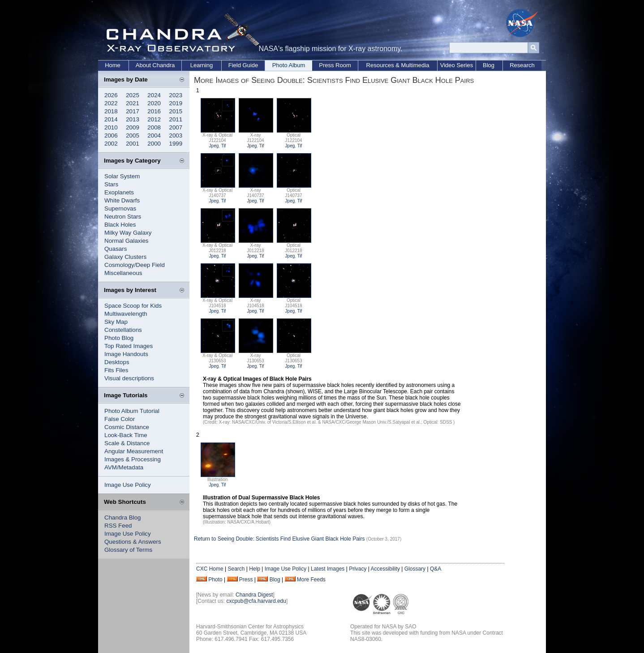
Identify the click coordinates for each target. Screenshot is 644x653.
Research (522, 65)
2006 (111, 135)
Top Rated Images (129, 346)
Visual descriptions (129, 378)
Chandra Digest (254, 595)
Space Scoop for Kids (133, 306)
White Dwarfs (122, 200)
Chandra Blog (123, 518)
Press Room (335, 65)
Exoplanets (119, 192)
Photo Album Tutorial (132, 411)
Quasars (116, 249)
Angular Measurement (134, 451)
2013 (133, 119)
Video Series (457, 65)
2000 (154, 144)
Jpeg (214, 146)
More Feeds (311, 580)
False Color (120, 419)
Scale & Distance (127, 443)
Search (236, 569)
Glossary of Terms (128, 550)
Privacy (358, 569)
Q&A (436, 569)
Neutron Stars (123, 217)
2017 (133, 111)
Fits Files (116, 370)
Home (113, 65)
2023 (176, 95)
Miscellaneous (123, 273)
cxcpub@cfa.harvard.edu (256, 601)
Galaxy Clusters (125, 257)
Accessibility (385, 569)
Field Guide (243, 65)
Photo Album (289, 65)
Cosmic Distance (127, 427)
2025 (133, 95)
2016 (154, 111)
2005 (133, 135)
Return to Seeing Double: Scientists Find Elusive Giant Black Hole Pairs (279, 539)
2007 (176, 127)
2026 (111, 95)
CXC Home (210, 569)
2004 (154, 135)
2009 (133, 127)
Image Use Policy (128, 485)
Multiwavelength (126, 314)
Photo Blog (119, 338)
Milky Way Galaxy (128, 233)
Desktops (117, 362)
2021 (133, 103)
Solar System (122, 176)
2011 (176, 119)
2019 (176, 103)
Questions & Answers (133, 542)
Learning (202, 65)
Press (246, 580)
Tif (224, 146)
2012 (154, 119)
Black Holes (120, 225)
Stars (111, 184)
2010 (111, 127)
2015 (176, 111)
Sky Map (116, 322)
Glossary (415, 569)
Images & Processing (133, 459)
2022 (111, 103)
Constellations (123, 330)
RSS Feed (118, 526)
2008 (154, 127)
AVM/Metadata (124, 467)
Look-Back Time (126, 435)
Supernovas (120, 208)
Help (255, 569)
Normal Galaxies (127, 241)
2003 (176, 135)
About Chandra (155, 65)
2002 (111, 144)
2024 (154, 95)
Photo (215, 580)
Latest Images (328, 569)
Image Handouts (126, 354)
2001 (133, 144)
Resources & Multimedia (398, 65)
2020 (154, 103)
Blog (489, 65)
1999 (176, 144)
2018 (111, 111)
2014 (111, 119)
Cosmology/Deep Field (135, 265)
